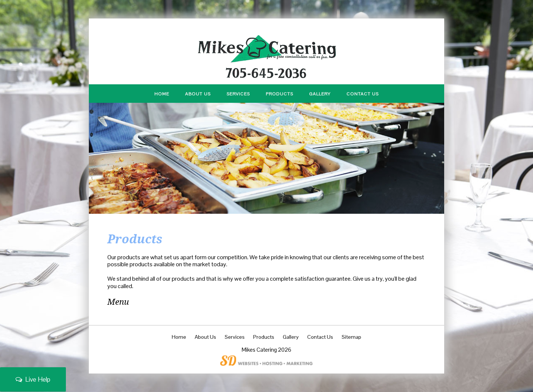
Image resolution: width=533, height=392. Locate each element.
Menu (118, 302)
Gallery (320, 94)
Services (238, 94)
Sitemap (351, 337)
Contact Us (363, 94)
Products (279, 94)
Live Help (33, 379)
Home (162, 94)
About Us (198, 94)
